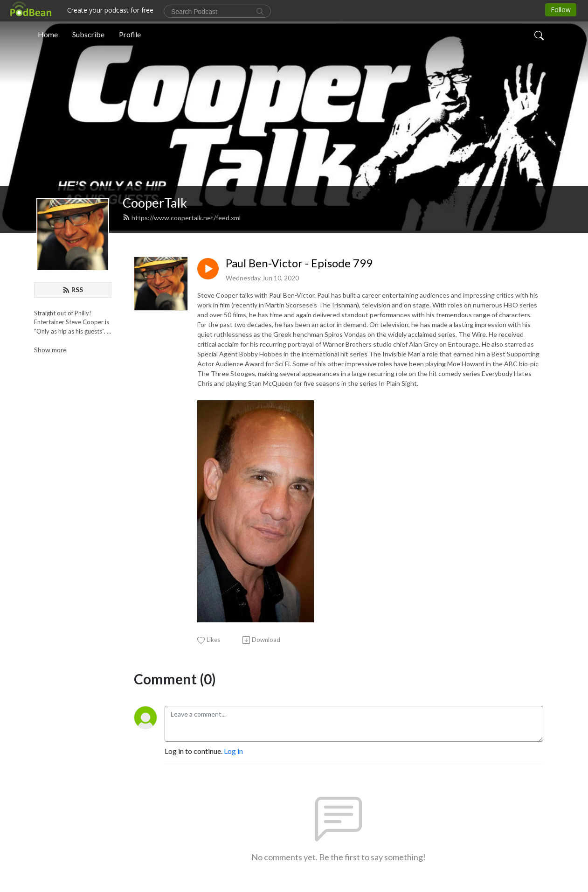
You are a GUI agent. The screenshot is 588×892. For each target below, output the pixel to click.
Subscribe (88, 34)
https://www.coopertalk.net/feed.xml (182, 218)
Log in (233, 751)
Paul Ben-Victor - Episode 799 (299, 263)
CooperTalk (155, 203)
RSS (73, 289)
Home (48, 34)
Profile (130, 34)
